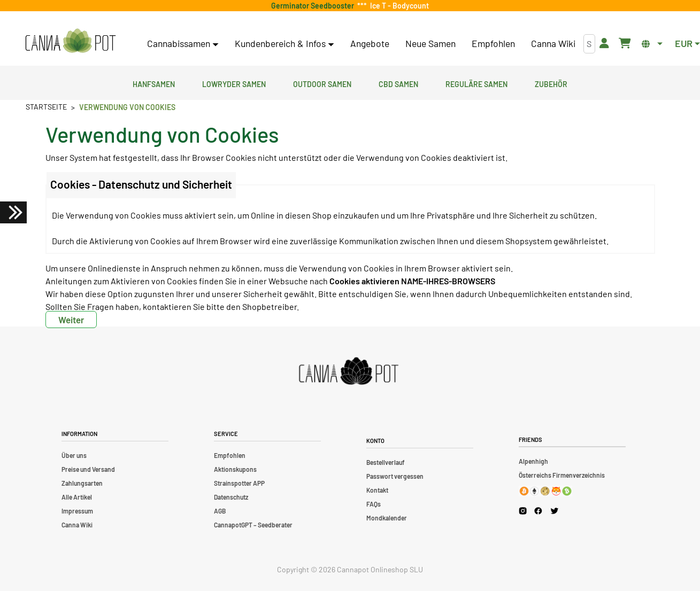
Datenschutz (231, 497)
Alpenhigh (533, 461)
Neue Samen (430, 43)
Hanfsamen (154, 83)
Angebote (370, 43)
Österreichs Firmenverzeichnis (562, 475)
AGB (220, 511)
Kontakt (377, 490)
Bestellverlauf (386, 462)
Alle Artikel (77, 497)
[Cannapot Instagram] (523, 511)
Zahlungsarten (82, 483)
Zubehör (551, 83)
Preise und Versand (88, 469)
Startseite (46, 107)
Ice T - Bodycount (398, 6)
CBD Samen (398, 83)
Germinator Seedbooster (314, 6)
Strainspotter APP (239, 483)
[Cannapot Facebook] (538, 511)
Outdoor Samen (322, 83)
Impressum (77, 511)
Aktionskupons (235, 469)
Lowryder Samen (234, 83)
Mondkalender (387, 518)
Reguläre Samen (476, 83)
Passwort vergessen (395, 476)
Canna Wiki (553, 43)
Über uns (74, 455)
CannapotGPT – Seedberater (253, 525)
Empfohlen (493, 43)
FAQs (374, 504)
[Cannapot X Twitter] (555, 510)
